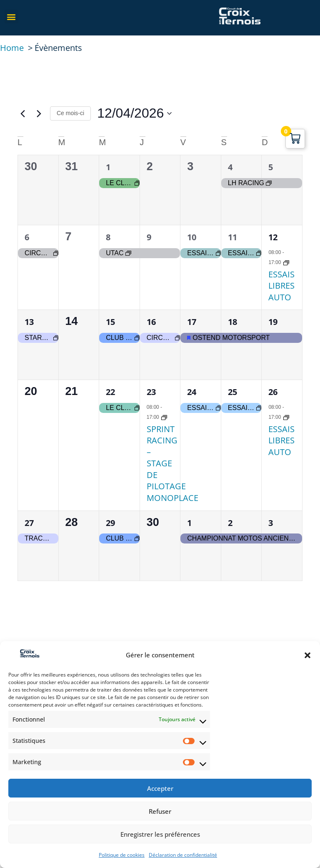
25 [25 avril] (232, 392)
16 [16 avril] (151, 322)
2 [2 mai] (230, 523)
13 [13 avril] (29, 322)
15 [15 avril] (110, 322)
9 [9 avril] (149, 237)
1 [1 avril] (108, 167)
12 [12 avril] (273, 237)
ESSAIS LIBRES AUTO (281, 286)
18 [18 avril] (232, 322)
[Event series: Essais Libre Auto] (286, 262)
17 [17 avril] (192, 322)
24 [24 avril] (192, 392)
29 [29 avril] (110, 523)
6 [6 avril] (27, 237)
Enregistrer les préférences (160, 834)
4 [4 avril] (230, 167)
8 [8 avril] (108, 237)
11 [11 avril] (232, 237)
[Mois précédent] (22, 113)
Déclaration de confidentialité (183, 855)
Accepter (160, 788)
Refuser (160, 811)
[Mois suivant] (39, 113)
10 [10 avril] (192, 237)
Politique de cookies (122, 855)
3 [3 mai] (271, 523)
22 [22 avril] (110, 392)
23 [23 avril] (151, 392)
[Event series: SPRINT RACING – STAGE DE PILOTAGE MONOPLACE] (164, 417)
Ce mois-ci (70, 113)
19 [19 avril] (273, 322)
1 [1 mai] (189, 523)
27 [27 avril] (29, 523)
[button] (307, 655)
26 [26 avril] (273, 392)
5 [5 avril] (271, 167)
